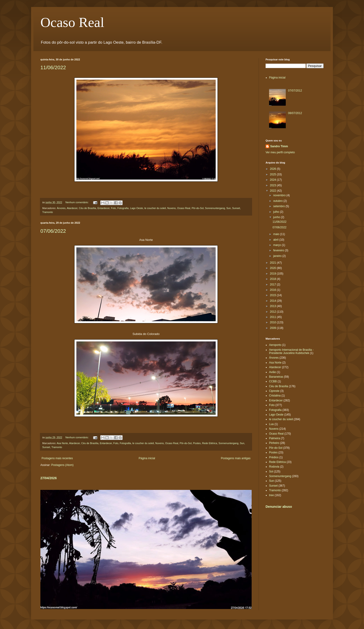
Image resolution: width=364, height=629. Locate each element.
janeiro (278, 256)
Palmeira (275, 438)
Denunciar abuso (279, 507)
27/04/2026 (49, 478)
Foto (114, 208)
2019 (273, 274)
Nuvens (171, 208)
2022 (273, 191)
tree (271, 495)
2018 (273, 279)
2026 (273, 169)
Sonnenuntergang (215, 208)
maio (277, 234)
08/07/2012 (295, 113)
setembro (279, 206)
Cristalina (275, 396)
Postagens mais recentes (57, 458)
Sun (229, 208)
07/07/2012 (295, 91)
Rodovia (274, 467)
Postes (197, 443)
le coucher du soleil (155, 208)
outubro (278, 201)
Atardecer (72, 208)
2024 (273, 180)
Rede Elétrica (210, 443)
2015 (273, 295)
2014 (273, 301)
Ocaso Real (72, 22)
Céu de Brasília (88, 208)
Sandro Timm (279, 146)
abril (276, 240)
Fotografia (123, 208)
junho (277, 217)
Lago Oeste (136, 208)
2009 (273, 328)
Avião (273, 372)
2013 (273, 306)
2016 (273, 290)
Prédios (274, 457)
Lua (271, 424)
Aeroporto (275, 345)
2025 (273, 174)
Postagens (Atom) (62, 465)
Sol (271, 472)
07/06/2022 (53, 231)
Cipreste (274, 391)
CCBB (273, 381)
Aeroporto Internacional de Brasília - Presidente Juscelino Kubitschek (291, 351)
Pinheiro (274, 443)
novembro (280, 195)
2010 (273, 322)
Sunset (236, 208)
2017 (273, 285)
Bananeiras (276, 377)
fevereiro (279, 250)
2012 (273, 312)
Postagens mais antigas (236, 458)
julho (277, 212)
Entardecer (104, 208)
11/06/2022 (53, 67)
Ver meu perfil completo (280, 152)
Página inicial (147, 458)
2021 (273, 263)
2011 (273, 317)
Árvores (61, 208)
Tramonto (48, 212)
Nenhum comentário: (77, 202)
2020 (273, 268)
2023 (273, 185)
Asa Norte (62, 443)
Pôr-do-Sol (198, 208)
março (278, 245)
